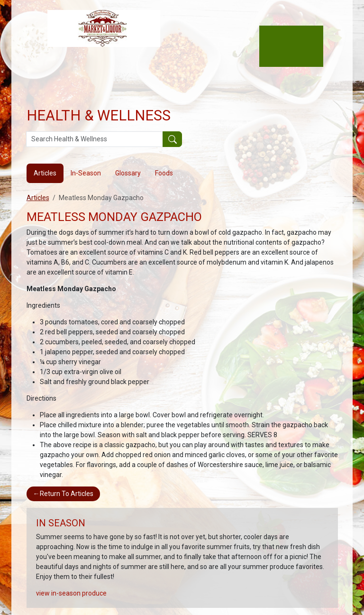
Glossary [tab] (128, 173)
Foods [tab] (164, 173)
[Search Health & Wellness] (95, 139)
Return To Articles (63, 494)
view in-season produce (71, 593)
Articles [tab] (45, 173)
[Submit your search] (172, 139)
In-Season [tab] (86, 173)
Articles (38, 198)
